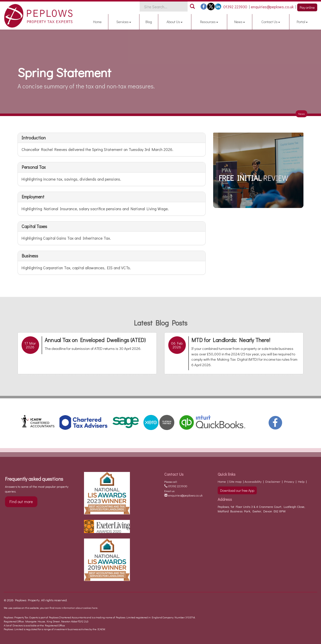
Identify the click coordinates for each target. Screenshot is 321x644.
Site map (235, 481)
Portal (302, 22)
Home (97, 22)
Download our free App (237, 490)
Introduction (34, 138)
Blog (149, 22)
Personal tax (34, 167)
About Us (175, 22)
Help (301, 481)
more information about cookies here (76, 608)
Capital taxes (34, 226)
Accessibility (253, 481)
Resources (209, 22)
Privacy (289, 481)
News (240, 22)
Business (30, 256)
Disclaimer (273, 481)
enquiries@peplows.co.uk (183, 495)
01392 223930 (176, 486)
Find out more (21, 501)
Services (124, 22)
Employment (33, 197)
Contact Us (271, 22)
